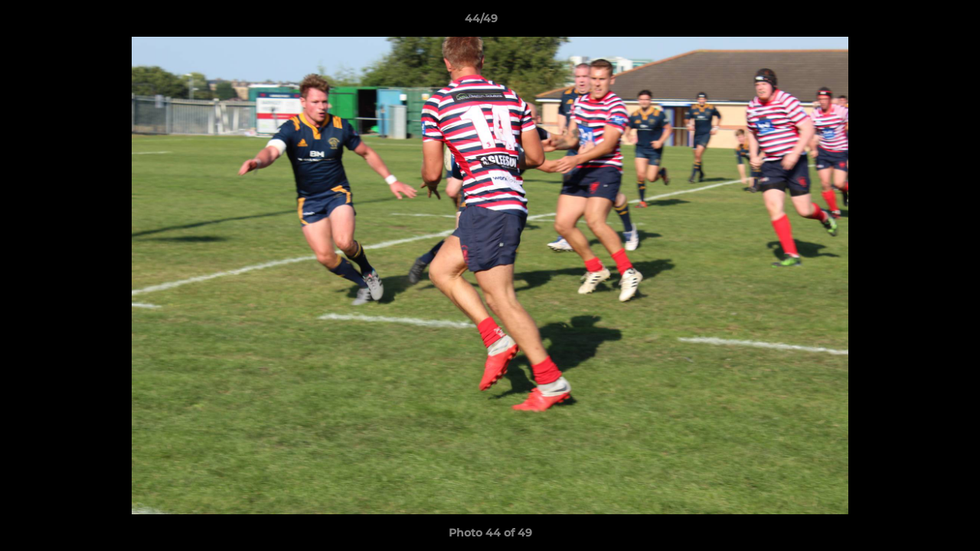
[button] (916, 22)
